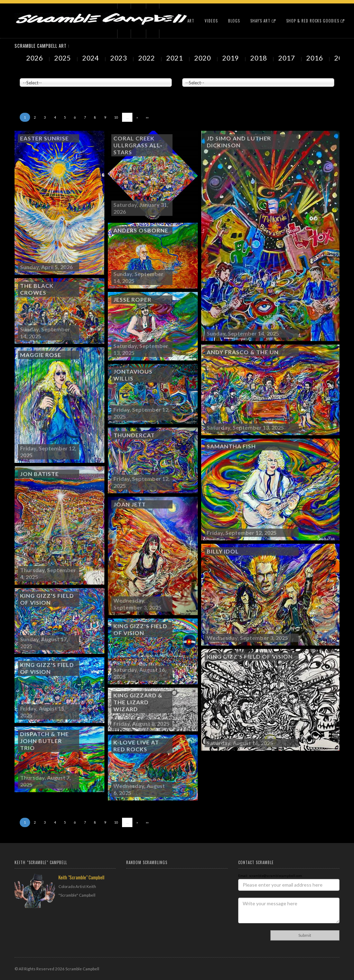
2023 (119, 58)
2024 (91, 58)
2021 (175, 58)
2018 (259, 58)
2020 (203, 58)
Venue (25, 73)
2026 (35, 58)
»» (147, 117)
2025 (63, 58)
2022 (147, 58)
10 (116, 117)
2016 (315, 58)
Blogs (234, 21)
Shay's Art (263, 21)
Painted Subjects (196, 73)
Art (191, 21)
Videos (211, 21)
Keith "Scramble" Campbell (81, 877)
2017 (287, 58)
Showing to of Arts (38, 90)
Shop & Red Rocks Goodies (315, 21)
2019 (231, 58)
